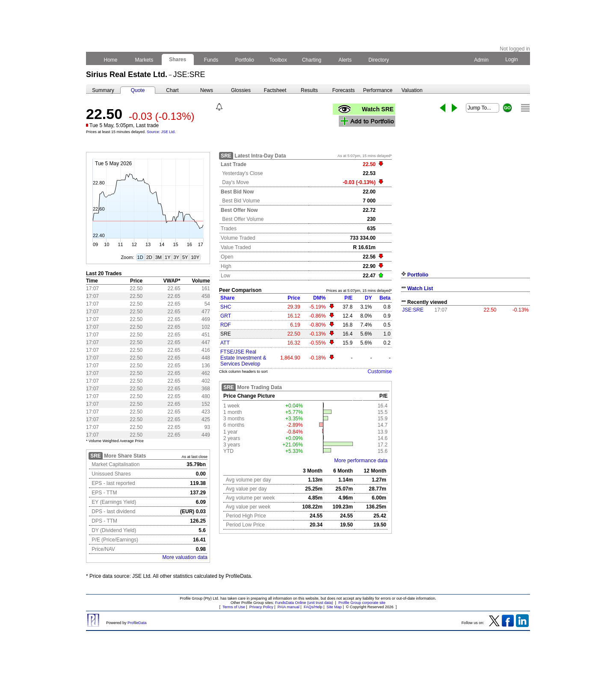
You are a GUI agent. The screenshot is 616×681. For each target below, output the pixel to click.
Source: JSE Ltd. (161, 132)
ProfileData (137, 623)
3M (158, 257)
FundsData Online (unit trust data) (304, 603)
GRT (226, 316)
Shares (178, 59)
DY (369, 298)
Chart (172, 90)
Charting (312, 60)
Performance (378, 90)
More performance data (361, 461)
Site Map (334, 607)
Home (111, 60)
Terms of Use (234, 607)
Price (294, 298)
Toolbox (278, 60)
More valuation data (185, 557)
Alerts (345, 60)
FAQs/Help (313, 607)
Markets (144, 60)
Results (309, 90)
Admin (481, 60)
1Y (167, 257)
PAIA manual (289, 607)
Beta (385, 298)
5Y (185, 257)
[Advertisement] (465, 380)
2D (149, 257)
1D (140, 257)
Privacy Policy (261, 607)
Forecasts (344, 90)
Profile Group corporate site (362, 603)
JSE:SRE (413, 310)
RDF (226, 325)
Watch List (420, 288)
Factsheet (275, 90)
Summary (103, 90)
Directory (379, 60)
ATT (225, 343)
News (207, 90)
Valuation (412, 90)
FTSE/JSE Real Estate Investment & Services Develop (243, 358)
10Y (195, 257)
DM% (319, 298)
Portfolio (245, 60)
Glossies (241, 90)
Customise (380, 372)
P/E (348, 298)
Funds (211, 60)
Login (512, 59)
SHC (226, 307)
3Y (176, 257)
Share (227, 298)
